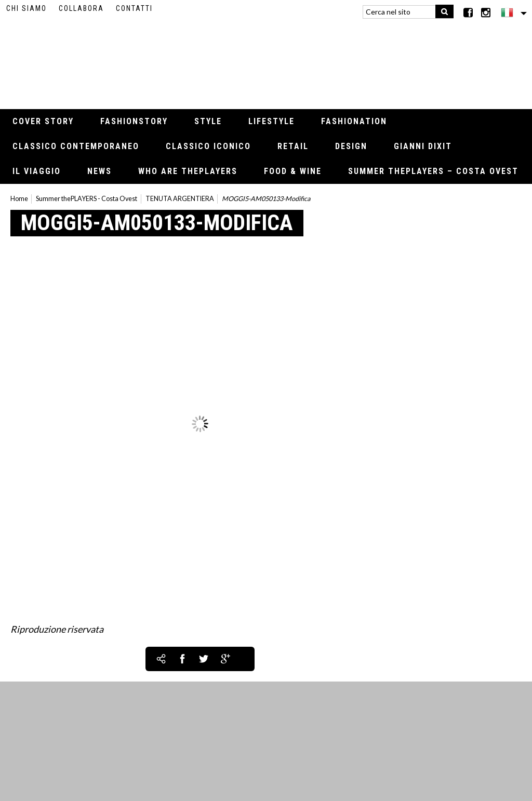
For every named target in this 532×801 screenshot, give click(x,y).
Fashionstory (134, 121)
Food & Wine (293, 171)
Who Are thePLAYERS (188, 171)
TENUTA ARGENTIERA (180, 199)
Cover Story (43, 121)
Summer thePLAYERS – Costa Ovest (433, 171)
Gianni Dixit (423, 146)
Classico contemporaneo (76, 146)
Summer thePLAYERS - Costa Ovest (87, 199)
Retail (293, 146)
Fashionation (354, 121)
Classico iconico (208, 146)
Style (208, 121)
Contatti (134, 8)
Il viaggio (37, 171)
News (99, 171)
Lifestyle (271, 121)
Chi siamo (26, 8)
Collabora (81, 8)
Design (351, 146)
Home (19, 199)
